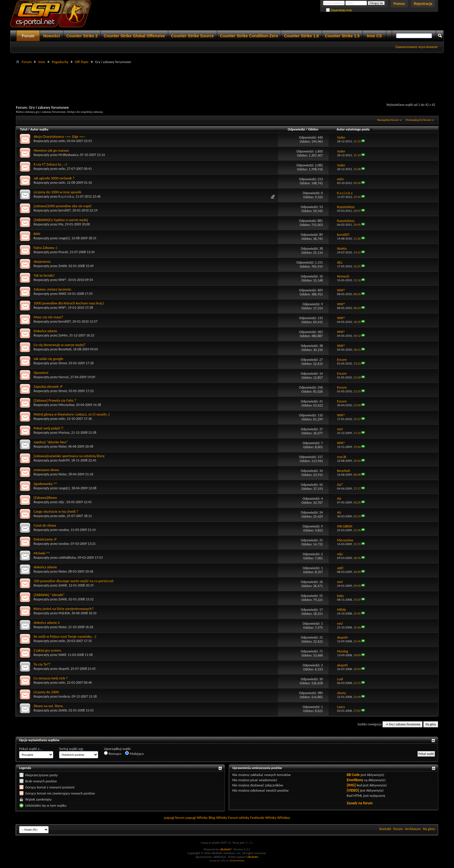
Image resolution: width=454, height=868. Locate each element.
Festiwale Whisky (263, 818)
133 (320, 318)
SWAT (62, 294)
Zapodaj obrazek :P (48, 386)
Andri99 (64, 460)
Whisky (202, 818)
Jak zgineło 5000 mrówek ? (54, 178)
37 (321, 429)
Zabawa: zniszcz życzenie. (53, 289)
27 (321, 360)
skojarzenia (42, 261)
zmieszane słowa (46, 470)
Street (63, 363)
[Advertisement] (227, 78)
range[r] (64, 238)
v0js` (62, 502)
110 (320, 415)
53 (321, 207)
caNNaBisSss (67, 558)
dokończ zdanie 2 (47, 623)
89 (321, 235)
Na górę (431, 724)
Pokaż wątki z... (31, 749)
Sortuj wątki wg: (71, 749)
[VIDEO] (353, 790)
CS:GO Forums (237, 860)
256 (320, 387)
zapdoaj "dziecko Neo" (51, 442)
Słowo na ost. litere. (49, 706)
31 (321, 637)
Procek (63, 252)
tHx (61, 224)
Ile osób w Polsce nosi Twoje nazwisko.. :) (65, 636)
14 (321, 374)
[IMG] (351, 785)
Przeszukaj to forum (418, 120)
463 (320, 332)
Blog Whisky (218, 818)
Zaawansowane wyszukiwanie (417, 47)
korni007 (65, 210)
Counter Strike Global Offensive (134, 36)
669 (320, 290)
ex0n (62, 141)
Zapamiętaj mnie (339, 10)
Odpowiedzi (296, 129)
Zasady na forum (360, 803)
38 (321, 249)
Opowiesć (41, 373)
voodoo (64, 530)
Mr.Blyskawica (68, 155)
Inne (42, 62)
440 (320, 137)
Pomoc (399, 4)
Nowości (52, 36)
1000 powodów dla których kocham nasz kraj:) (69, 303)
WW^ (62, 280)
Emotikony (355, 780)
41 (321, 401)
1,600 (319, 151)
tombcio (64, 696)
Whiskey (283, 818)
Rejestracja (423, 4)
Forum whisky (239, 818)
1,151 (319, 262)
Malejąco (134, 753)
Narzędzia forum (388, 120)
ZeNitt (63, 266)
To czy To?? (42, 664)
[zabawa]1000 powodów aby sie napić (63, 206)
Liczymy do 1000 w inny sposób (57, 192)
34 (321, 471)
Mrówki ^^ (42, 553)
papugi (169, 818)
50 (321, 485)
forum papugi (185, 818)
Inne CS (374, 36)
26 (321, 582)
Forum (28, 36)
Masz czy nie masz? (48, 317)
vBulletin (253, 857)
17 (321, 610)
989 (320, 693)
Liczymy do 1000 (46, 692)
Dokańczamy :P (45, 539)
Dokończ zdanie (45, 331)
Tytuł (24, 129)
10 (321, 276)
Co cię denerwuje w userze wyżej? (60, 345)
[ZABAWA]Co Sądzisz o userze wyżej (61, 220)
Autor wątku (39, 129)
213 (320, 179)
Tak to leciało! (44, 275)
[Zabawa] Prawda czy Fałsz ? (55, 400)
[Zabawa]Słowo (45, 498)
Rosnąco (113, 753)
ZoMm (63, 335)
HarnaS (64, 377)
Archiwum (413, 829)
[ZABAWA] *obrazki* (49, 595)
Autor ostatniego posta (355, 129)
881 (320, 221)
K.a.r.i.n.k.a (66, 196)
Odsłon (313, 129)
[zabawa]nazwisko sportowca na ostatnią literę (69, 456)
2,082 (319, 165)
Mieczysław (66, 405)
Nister (63, 446)
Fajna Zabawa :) (45, 248)
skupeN (64, 669)
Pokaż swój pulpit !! (48, 428)
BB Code (353, 775)
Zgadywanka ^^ (45, 484)
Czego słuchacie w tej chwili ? (56, 511)
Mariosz (64, 433)
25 (321, 540)
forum (398, 829)
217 (320, 457)
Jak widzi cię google (48, 359)
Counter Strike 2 (82, 36)
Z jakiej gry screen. (48, 650)
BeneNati (65, 349)
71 (321, 651)
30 (321, 679)
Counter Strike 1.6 (301, 36)
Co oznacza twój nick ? (51, 678)
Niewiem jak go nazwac (51, 150)
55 (321, 596)
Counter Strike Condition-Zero (249, 36)
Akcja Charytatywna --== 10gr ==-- (60, 136)
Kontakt (385, 829)
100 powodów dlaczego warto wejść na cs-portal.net (74, 581)
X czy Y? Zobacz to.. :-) (50, 164)
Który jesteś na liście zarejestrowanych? (64, 609)
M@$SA (64, 613)
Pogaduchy (60, 62)
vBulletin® (226, 849)
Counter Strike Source (193, 36)
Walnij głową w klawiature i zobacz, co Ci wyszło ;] (72, 414)
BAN (37, 234)
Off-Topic (82, 62)
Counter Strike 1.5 (342, 36)
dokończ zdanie (45, 567)
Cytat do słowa (45, 525)
